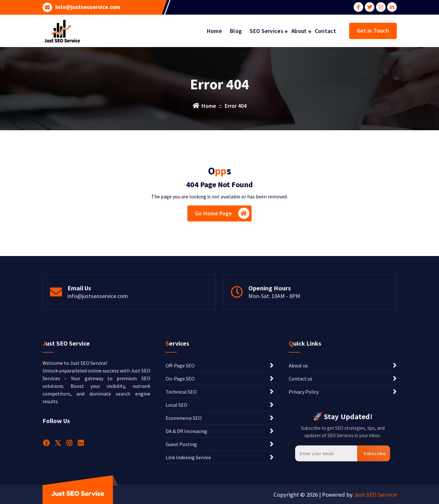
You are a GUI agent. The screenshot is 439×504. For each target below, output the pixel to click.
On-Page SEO (180, 428)
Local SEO (176, 455)
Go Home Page (222, 213)
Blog (236, 31)
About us (298, 415)
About (299, 31)
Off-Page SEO (180, 415)
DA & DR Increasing (186, 481)
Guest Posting (181, 494)
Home (214, 31)
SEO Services (267, 31)
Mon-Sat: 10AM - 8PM (274, 310)
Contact (325, 31)
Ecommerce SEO (184, 468)
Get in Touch (373, 31)
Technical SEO (181, 442)
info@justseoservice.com (88, 7)
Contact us (301, 428)
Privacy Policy (304, 442)
